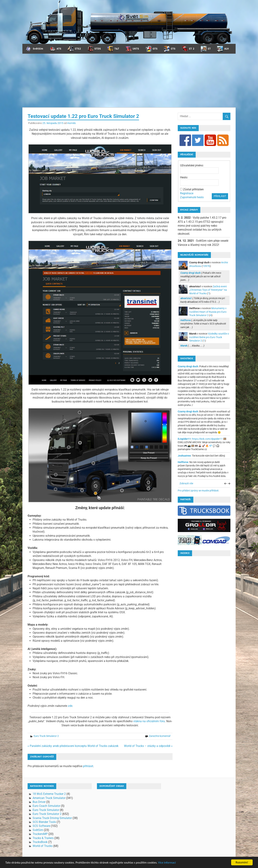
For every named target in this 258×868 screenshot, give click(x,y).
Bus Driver (39, 802)
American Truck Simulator (49, 798)
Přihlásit (220, 196)
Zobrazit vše (186, 483)
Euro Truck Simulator (46, 810)
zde (70, 706)
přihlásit (88, 766)
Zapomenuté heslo (192, 197)
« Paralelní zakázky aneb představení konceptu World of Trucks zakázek (73, 746)
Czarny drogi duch (188, 366)
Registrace (187, 193)
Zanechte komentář (160, 736)
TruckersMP (40, 834)
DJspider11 (184, 439)
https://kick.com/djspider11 (207, 439)
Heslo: (184, 177)
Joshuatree (184, 456)
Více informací (167, 863)
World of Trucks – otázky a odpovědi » (148, 746)
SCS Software (41, 826)
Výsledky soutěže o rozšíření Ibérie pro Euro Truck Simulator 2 (209, 337)
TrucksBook (40, 842)
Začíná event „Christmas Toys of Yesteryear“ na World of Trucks (208, 290)
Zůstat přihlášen (193, 189)
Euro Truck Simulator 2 (46, 736)
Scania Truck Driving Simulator (52, 818)
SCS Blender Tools (44, 822)
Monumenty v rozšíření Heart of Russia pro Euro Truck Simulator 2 (208, 312)
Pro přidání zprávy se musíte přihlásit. (199, 491)
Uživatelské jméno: (192, 165)
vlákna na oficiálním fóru (149, 721)
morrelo (71, 123)
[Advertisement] (129, 81)
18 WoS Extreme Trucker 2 (49, 794)
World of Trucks (43, 846)
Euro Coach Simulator (46, 806)
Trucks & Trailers (43, 838)
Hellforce (183, 462)
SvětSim (38, 830)
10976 (206, 266)
